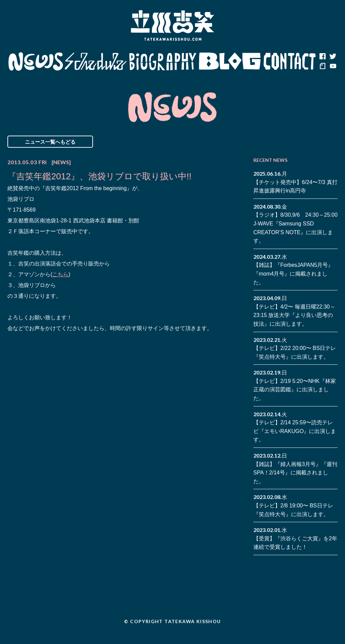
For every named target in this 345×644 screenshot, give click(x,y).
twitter (333, 57)
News (36, 62)
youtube (333, 67)
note (322, 67)
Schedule (96, 62)
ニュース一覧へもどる (50, 142)
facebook (322, 57)
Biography (163, 62)
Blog (230, 62)
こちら (60, 274)
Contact (290, 62)
